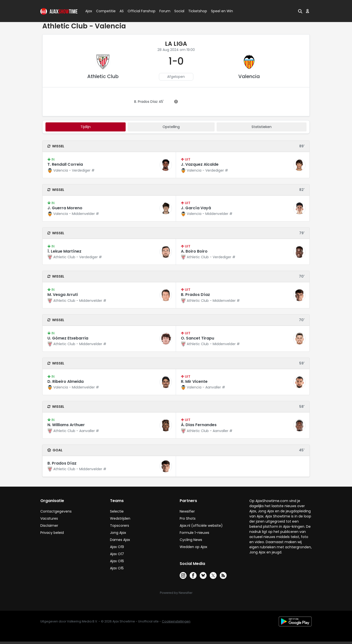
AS (122, 11)
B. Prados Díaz (195, 295)
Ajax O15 (117, 568)
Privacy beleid (52, 533)
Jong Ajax (118, 533)
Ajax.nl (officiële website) (201, 526)
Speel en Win (222, 11)
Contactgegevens (56, 511)
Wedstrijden (120, 518)
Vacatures (49, 518)
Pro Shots (188, 518)
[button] (300, 11)
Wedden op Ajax (193, 547)
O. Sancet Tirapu (198, 338)
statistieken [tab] (262, 127)
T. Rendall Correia (65, 164)
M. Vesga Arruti (63, 295)
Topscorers (120, 526)
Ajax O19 (117, 547)
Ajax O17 (117, 554)
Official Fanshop (139, 11)
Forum (165, 11)
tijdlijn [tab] (86, 127)
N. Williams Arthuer (66, 425)
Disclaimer (49, 526)
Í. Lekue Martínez (64, 251)
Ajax (88, 11)
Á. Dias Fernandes (199, 425)
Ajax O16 (117, 561)
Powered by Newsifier (176, 593)
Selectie (117, 511)
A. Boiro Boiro (194, 251)
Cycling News (191, 540)
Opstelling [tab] (171, 127)
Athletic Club (103, 76)
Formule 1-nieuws (194, 533)
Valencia (249, 76)
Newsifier (187, 511)
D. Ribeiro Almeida (66, 381)
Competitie (104, 11)
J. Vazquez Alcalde (200, 164)
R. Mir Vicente (194, 381)
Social (179, 11)
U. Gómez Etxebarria (68, 338)
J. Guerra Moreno (65, 208)
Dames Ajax (120, 540)
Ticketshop (198, 11)
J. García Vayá (196, 208)
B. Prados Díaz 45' (149, 102)
